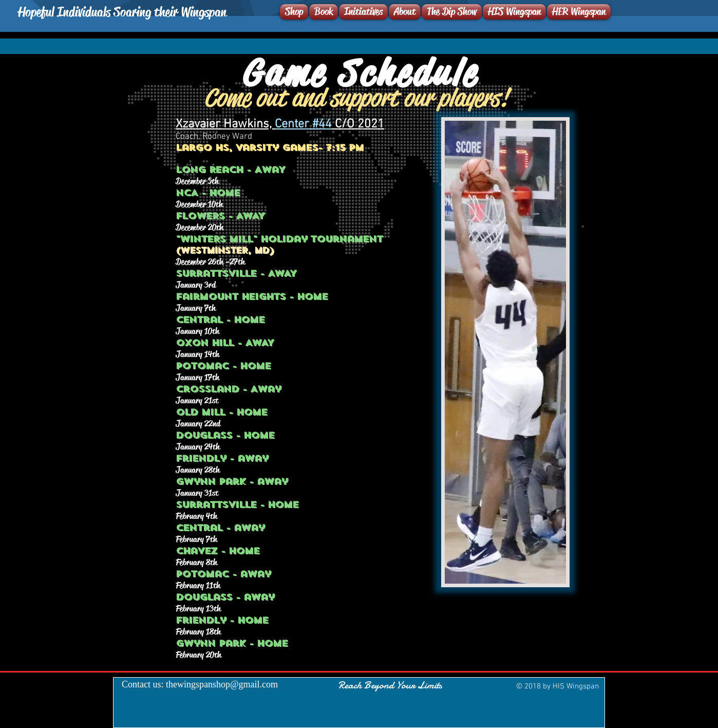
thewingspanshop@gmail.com (222, 684)
